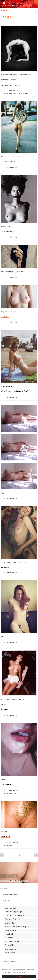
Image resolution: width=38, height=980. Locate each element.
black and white (19, 94)
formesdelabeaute (8, 232)
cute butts (9, 876)
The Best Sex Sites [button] (7, 901)
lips (15, 794)
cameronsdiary (7, 386)
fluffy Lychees (12, 3)
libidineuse (6, 785)
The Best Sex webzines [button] (8, 961)
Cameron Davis (22, 391)
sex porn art (8, 91)
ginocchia (7, 493)
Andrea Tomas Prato (16, 272)
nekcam (4, 704)
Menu (4, 10)
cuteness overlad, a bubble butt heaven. (14, 881)
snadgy (16, 91)
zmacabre (5, 836)
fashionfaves (6, 567)
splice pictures (16, 637)
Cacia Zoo (17, 85)
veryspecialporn (9, 162)
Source (4, 709)
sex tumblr (8, 167)
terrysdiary (5, 317)
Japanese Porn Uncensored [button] (9, 894)
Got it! (19, 976)
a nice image (8, 94)
